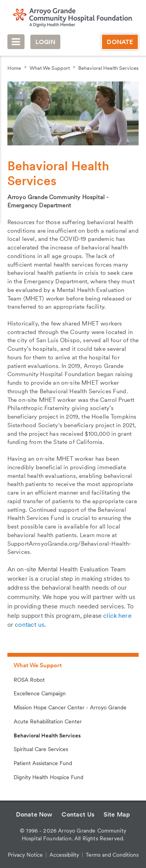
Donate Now (34, 814)
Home (14, 68)
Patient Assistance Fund (43, 763)
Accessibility (64, 855)
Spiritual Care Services (41, 749)
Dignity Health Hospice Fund (48, 777)
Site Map (117, 814)
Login (46, 42)
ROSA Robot (29, 680)
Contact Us (78, 814)
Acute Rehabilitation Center (48, 721)
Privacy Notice (25, 855)
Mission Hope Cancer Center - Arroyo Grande (70, 707)
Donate (120, 42)
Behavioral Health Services (108, 68)
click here (117, 616)
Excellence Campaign (40, 693)
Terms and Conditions (112, 855)
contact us (30, 625)
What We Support (50, 68)
